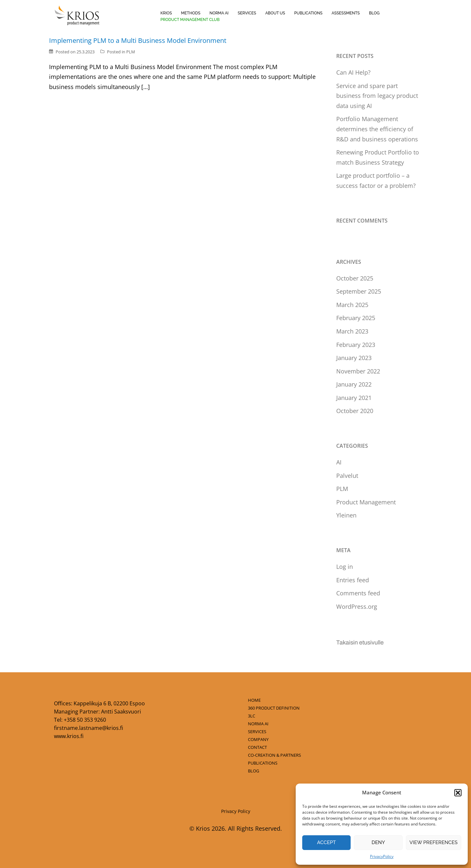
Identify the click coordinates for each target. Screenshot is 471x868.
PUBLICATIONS (263, 763)
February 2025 (356, 318)
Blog (374, 13)
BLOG (253, 771)
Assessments (346, 13)
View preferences (434, 842)
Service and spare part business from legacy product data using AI (377, 96)
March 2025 (352, 305)
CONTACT (257, 747)
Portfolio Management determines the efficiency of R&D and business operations (377, 129)
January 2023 (354, 358)
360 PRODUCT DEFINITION (274, 708)
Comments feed (358, 593)
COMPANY (258, 739)
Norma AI (219, 13)
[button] (458, 793)
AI (339, 462)
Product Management (366, 502)
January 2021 (354, 398)
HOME (254, 700)
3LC (252, 716)
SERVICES (257, 732)
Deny (378, 842)
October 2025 (355, 278)
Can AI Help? (353, 72)
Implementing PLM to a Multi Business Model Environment (138, 40)
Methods (191, 13)
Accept (326, 842)
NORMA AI (258, 724)
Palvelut (347, 476)
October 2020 (355, 411)
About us (275, 13)
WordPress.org (357, 606)
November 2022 (358, 371)
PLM (131, 52)
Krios (166, 13)
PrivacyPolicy (382, 856)
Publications (308, 13)
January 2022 (354, 384)
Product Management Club (190, 20)
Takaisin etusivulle (360, 642)
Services (247, 13)
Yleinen (346, 515)
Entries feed (353, 580)
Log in (345, 567)
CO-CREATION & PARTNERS (274, 755)
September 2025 (359, 291)
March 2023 (352, 331)
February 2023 (356, 345)
